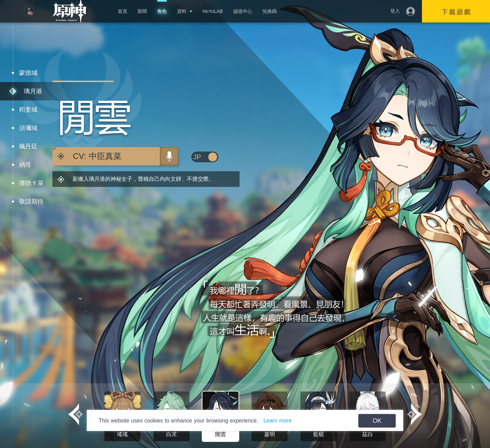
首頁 (122, 11)
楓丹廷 (28, 146)
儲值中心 (243, 11)
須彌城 (28, 128)
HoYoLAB (213, 11)
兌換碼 (269, 11)
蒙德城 (28, 73)
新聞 (142, 11)
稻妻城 (28, 110)
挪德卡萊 (31, 183)
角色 (162, 11)
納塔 (25, 165)
